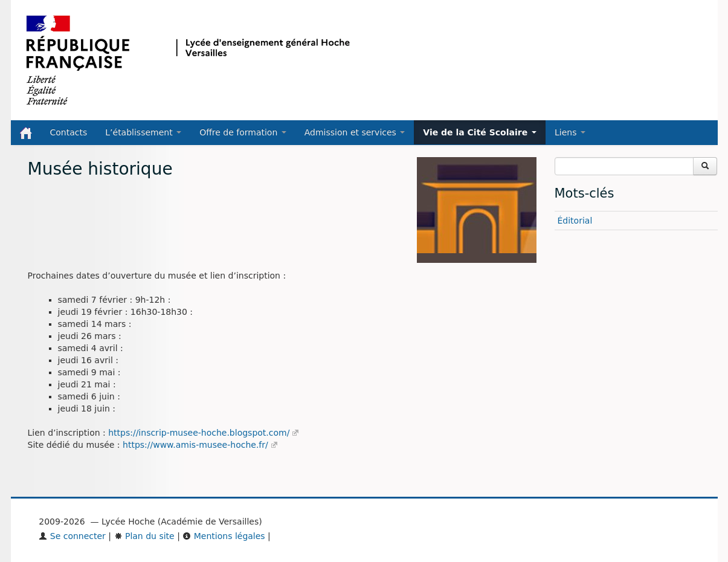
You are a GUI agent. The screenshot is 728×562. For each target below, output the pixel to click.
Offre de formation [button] (243, 132)
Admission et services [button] (355, 132)
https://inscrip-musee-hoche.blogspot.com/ (199, 433)
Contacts (69, 132)
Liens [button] (570, 132)
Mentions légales (224, 536)
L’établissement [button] (143, 132)
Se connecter (72, 536)
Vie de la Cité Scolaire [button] (480, 132)
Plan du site (144, 536)
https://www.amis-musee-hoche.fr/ (195, 445)
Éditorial (575, 221)
